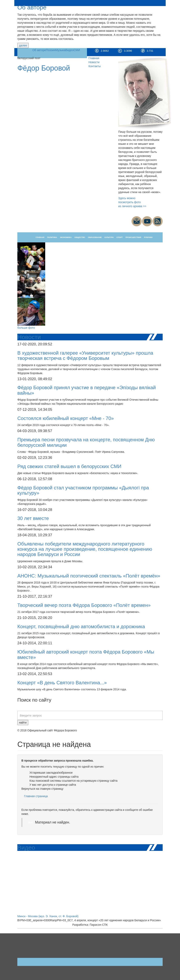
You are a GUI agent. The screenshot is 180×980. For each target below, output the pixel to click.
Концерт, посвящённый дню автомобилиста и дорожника (81, 626)
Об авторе (32, 7)
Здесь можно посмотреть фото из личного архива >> (132, 202)
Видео (70, 50)
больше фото (26, 328)
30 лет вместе (33, 518)
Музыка (60, 50)
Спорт (120, 237)
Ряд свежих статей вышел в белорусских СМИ (69, 466)
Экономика (66, 237)
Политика (52, 237)
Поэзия (51, 50)
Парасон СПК (99, 925)
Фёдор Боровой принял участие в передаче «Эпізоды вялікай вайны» (87, 390)
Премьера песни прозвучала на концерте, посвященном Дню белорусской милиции (86, 442)
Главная (94, 58)
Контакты (95, 66)
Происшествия (133, 237)
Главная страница (36, 796)
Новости (94, 62)
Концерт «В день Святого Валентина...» (62, 683)
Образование (95, 237)
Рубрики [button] (148, 237)
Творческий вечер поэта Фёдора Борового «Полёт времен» (84, 605)
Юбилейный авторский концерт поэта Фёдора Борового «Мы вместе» (86, 654)
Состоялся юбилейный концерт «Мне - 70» (66, 418)
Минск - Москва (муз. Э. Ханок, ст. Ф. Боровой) (48, 916)
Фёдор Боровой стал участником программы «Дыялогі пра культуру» (83, 490)
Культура (109, 237)
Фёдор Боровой (44, 68)
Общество (80, 237)
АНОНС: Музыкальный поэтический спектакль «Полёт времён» (89, 576)
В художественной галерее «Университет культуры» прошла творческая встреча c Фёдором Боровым (85, 356)
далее (23, 45)
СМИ (77, 50)
